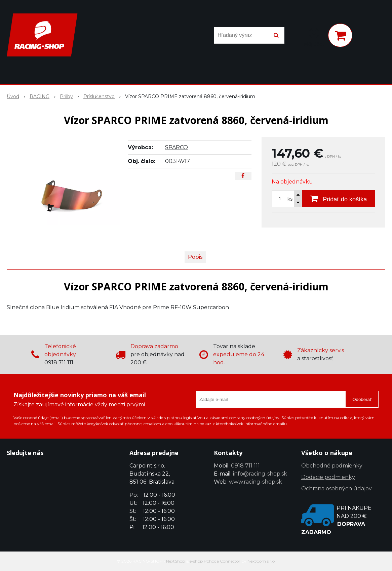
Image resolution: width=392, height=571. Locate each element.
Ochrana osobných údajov (337, 488)
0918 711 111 (245, 466)
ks (290, 199)
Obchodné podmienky (332, 466)
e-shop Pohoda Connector (215, 561)
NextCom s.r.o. (262, 561)
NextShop (175, 561)
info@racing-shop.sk (260, 474)
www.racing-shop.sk (256, 482)
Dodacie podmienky (328, 477)
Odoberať (362, 399)
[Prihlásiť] (314, 37)
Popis (195, 257)
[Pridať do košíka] (339, 199)
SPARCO (177, 147)
